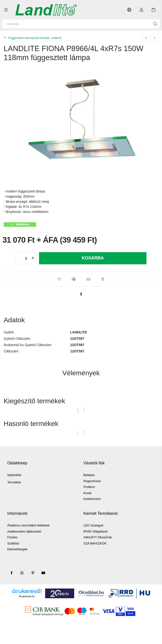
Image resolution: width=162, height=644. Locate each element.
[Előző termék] (146, 38)
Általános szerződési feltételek (28, 525)
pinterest (33, 573)
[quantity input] (26, 258)
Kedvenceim (92, 499)
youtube (43, 573)
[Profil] (141, 10)
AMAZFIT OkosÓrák (98, 537)
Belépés (89, 475)
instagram (22, 573)
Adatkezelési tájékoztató (24, 531)
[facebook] (81, 294)
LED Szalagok (93, 525)
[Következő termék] (155, 38)
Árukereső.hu (27, 596)
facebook (11, 573)
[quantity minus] (19, 258)
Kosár (88, 493)
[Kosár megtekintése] (154, 10)
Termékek (14, 482)
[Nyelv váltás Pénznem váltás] (129, 10)
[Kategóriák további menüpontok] (6, 10)
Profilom (89, 487)
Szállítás (13, 543)
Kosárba (93, 258)
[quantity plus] (33, 258)
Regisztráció (92, 481)
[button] (59, 279)
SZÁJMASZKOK (95, 543)
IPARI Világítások (96, 531)
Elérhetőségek (17, 549)
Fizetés (12, 537)
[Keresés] (81, 24)
